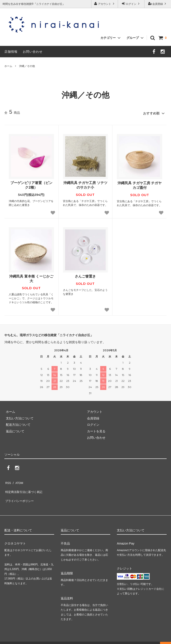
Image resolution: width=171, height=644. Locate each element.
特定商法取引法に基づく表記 (24, 487)
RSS (8, 481)
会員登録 (158, 4)
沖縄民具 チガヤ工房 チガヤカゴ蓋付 (140, 184)
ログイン (131, 4)
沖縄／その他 (27, 66)
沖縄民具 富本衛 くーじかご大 (31, 277)
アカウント (105, 4)
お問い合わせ (33, 52)
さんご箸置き (85, 275)
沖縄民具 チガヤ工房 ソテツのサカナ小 (85, 184)
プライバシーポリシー (20, 493)
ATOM (17, 481)
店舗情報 (11, 52)
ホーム (8, 66)
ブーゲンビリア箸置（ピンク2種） (31, 184)
